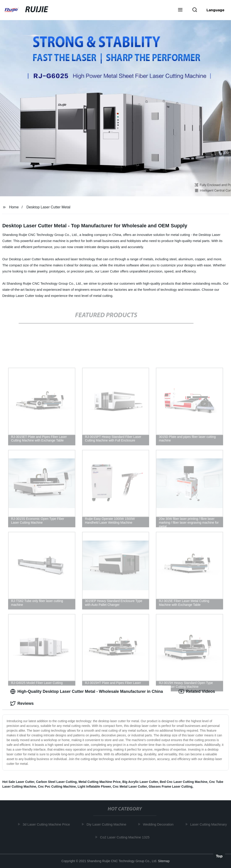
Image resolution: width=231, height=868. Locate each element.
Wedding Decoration (160, 824)
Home (14, 207)
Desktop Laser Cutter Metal (48, 207)
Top (219, 856)
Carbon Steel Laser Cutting (56, 782)
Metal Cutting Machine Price (100, 782)
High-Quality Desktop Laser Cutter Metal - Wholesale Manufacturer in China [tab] (87, 691)
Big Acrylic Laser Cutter (140, 782)
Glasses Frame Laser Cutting (171, 787)
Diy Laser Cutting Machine (108, 824)
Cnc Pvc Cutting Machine (57, 787)
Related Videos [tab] (197, 691)
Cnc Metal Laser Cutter (130, 787)
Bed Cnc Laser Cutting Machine (184, 782)
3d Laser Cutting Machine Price (48, 824)
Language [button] (215, 10)
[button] (180, 10)
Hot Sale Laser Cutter (18, 782)
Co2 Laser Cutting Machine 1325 (126, 837)
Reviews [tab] (22, 703)
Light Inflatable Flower (94, 787)
